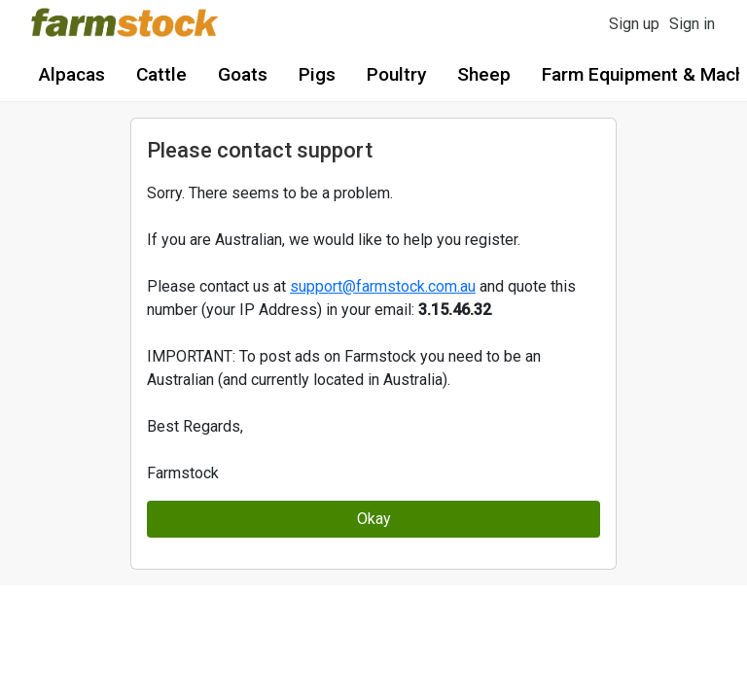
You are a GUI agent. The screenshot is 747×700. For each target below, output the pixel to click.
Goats (243, 74)
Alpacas (72, 74)
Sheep (484, 74)
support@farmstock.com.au (383, 286)
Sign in (692, 24)
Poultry (396, 74)
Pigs (317, 74)
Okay (374, 519)
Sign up (634, 24)
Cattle (161, 74)
